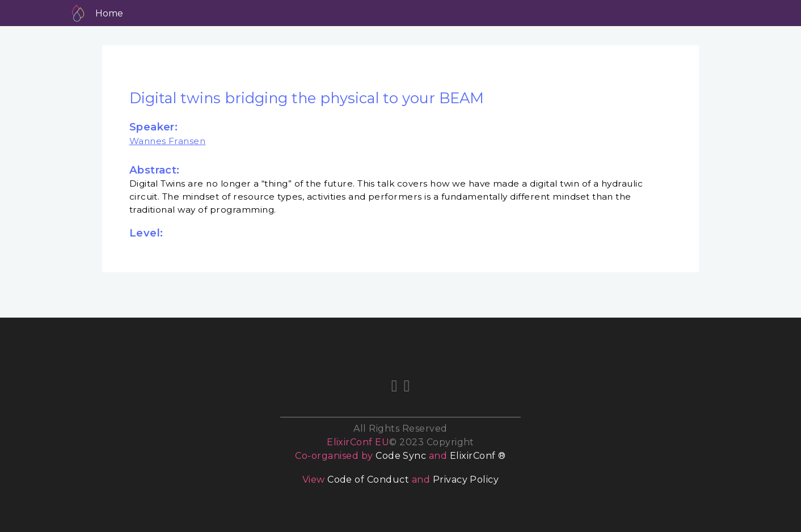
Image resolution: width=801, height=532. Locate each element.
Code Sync (401, 456)
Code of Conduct (368, 480)
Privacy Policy (466, 480)
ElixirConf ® (478, 456)
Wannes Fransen (168, 141)
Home (109, 13)
